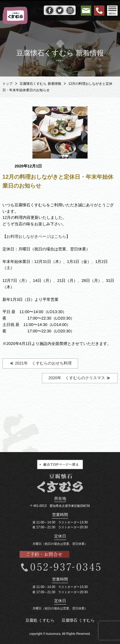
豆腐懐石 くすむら (78, 620)
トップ (7, 84)
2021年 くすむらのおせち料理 (43, 363)
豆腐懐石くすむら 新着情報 (40, 84)
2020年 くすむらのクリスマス (77, 378)
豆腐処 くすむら (40, 620)
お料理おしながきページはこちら (36, 236)
